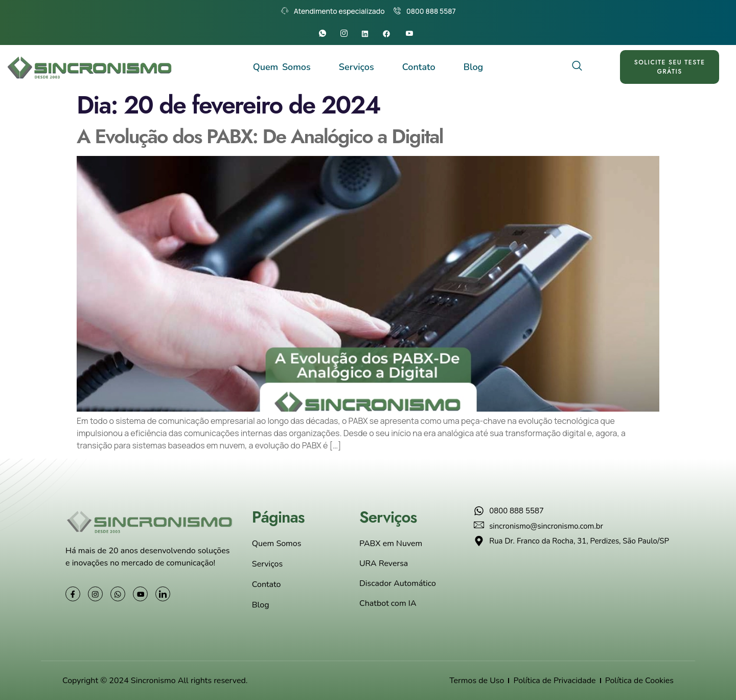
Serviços (356, 67)
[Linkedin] (368, 34)
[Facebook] (390, 34)
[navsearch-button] (578, 67)
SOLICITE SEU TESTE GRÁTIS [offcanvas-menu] (670, 67)
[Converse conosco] (708, 694)
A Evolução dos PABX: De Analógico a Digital (260, 136)
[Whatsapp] (325, 34)
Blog (474, 67)
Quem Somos (282, 67)
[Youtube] (412, 34)
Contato (419, 67)
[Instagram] (346, 34)
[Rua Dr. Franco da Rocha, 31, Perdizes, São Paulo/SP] (574, 598)
